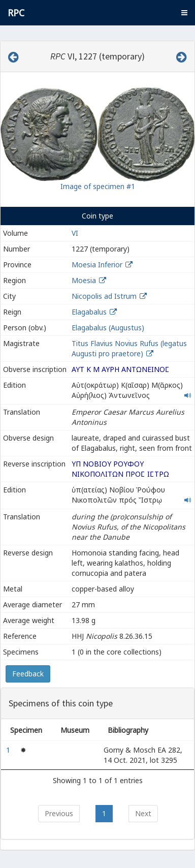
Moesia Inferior (97, 265)
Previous (59, 813)
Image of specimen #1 (98, 186)
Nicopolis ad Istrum (104, 296)
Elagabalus (89, 312)
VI (75, 233)
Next (143, 813)
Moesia (84, 280)
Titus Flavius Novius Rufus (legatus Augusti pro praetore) (129, 348)
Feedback (28, 674)
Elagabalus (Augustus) (108, 328)
